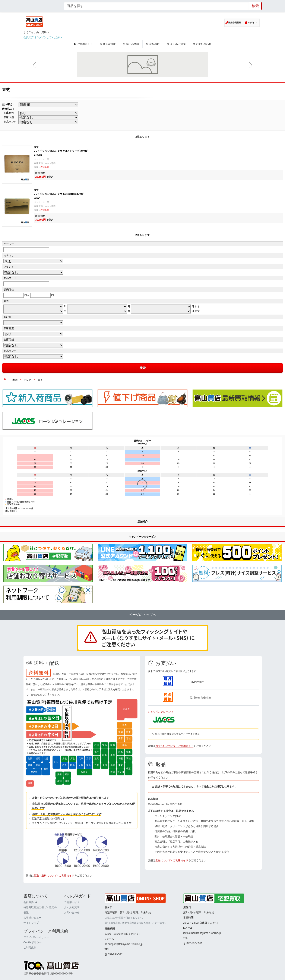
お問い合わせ (202, 44)
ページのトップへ (143, 615)
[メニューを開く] (27, 6)
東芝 (40, 380)
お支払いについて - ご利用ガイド (175, 746)
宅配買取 (153, 44)
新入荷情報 (108, 44)
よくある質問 (176, 44)
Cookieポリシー (33, 942)
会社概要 (30, 902)
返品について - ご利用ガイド (172, 860)
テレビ (28, 380)
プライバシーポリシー (36, 937)
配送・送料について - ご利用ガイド (54, 876)
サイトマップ (31, 923)
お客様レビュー (32, 918)
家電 (15, 380)
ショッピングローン (161, 712)
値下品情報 (131, 44)
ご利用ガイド (83, 44)
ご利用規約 (30, 948)
